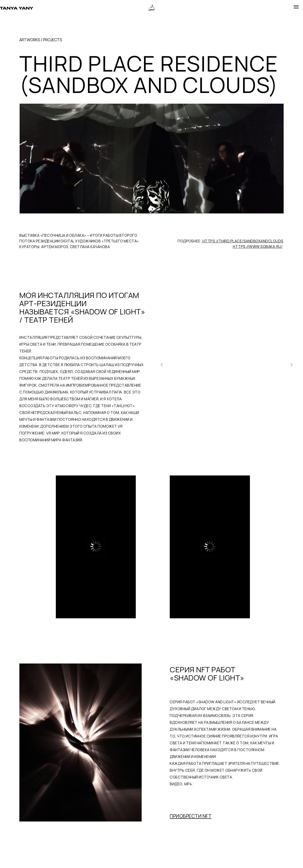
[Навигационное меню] (296, 7)
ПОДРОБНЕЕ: (231, 241)
